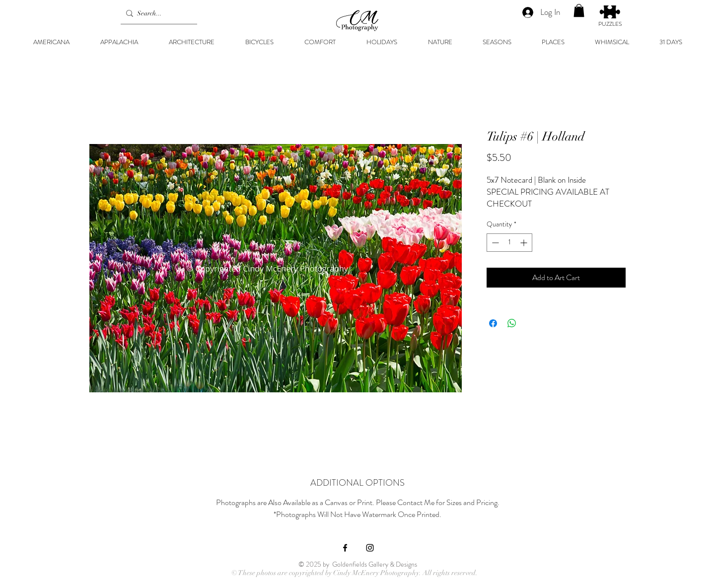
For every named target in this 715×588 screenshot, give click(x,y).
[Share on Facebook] (493, 323)
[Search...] (157, 13)
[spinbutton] (509, 243)
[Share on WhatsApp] (512, 323)
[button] (579, 10)
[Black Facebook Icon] (345, 548)
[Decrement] (494, 243)
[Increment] (525, 243)
